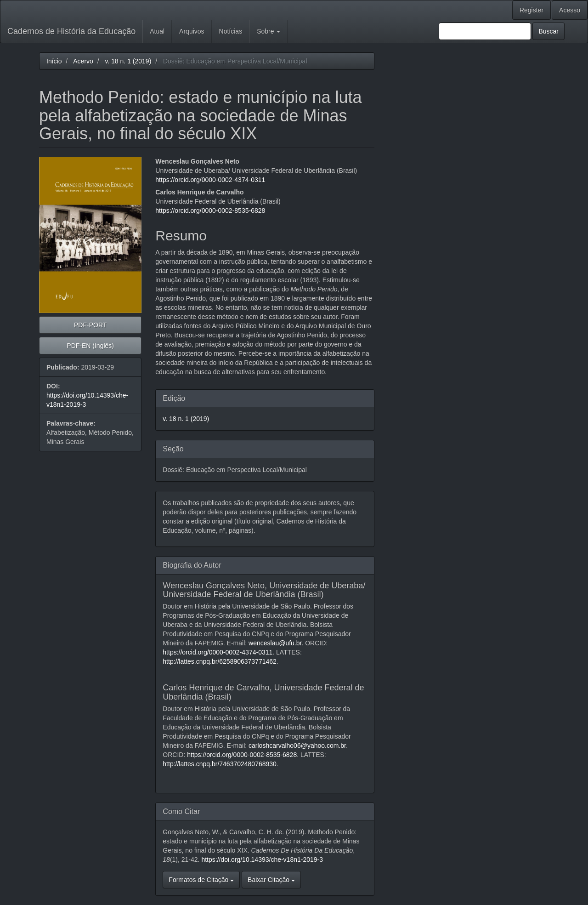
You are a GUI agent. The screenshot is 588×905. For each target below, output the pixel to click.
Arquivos (192, 31)
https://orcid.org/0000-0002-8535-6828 (210, 211)
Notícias (231, 31)
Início (54, 61)
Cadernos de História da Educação (71, 31)
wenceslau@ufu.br (275, 643)
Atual (157, 31)
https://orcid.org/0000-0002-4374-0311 (210, 180)
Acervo (83, 61)
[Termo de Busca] (485, 31)
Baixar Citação (271, 880)
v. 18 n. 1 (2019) (128, 61)
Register (531, 10)
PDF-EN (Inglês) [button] (90, 346)
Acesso (570, 10)
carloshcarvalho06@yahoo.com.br (297, 746)
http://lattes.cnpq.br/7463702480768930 (220, 764)
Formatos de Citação (201, 880)
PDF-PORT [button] (90, 325)
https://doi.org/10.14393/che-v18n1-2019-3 (262, 859)
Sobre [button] (269, 31)
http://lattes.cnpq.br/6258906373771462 (220, 661)
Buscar (548, 31)
